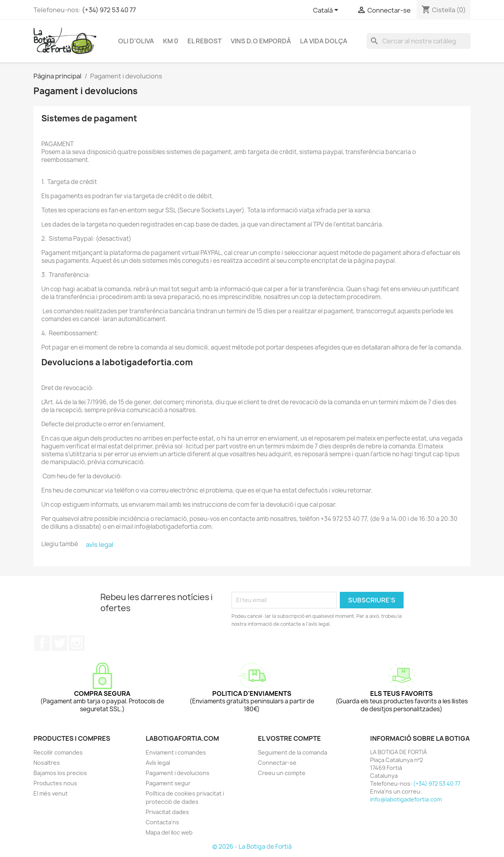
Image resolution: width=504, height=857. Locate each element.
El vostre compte (289, 738)
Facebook (42, 643)
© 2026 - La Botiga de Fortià (252, 847)
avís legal (100, 545)
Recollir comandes (58, 752)
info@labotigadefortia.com (406, 799)
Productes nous (55, 783)
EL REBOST (205, 41)
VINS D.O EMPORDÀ (261, 41)
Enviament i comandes (176, 752)
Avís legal (158, 763)
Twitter (59, 643)
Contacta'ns (162, 822)
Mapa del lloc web (169, 832)
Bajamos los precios (60, 773)
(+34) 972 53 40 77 (109, 10)
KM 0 (171, 41)
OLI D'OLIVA (136, 41)
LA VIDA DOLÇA (324, 41)
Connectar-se (277, 763)
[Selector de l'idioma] (327, 11)
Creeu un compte (282, 773)
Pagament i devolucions (178, 773)
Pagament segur (168, 783)
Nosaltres (47, 763)
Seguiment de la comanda (293, 752)
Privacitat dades (167, 812)
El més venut (51, 793)
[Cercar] (419, 41)
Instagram (77, 643)
